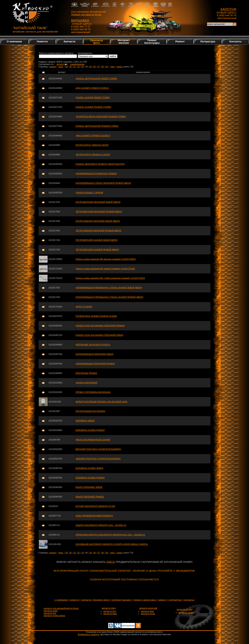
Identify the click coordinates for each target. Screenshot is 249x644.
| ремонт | (162, 600)
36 (94, 67)
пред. (61, 67)
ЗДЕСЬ (111, 562)
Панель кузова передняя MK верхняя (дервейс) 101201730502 (106, 259)
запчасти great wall (148, 608)
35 (91, 67)
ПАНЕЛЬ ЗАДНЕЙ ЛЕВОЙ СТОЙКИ (93, 98)
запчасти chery (109, 608)
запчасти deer (147, 611)
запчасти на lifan (185, 609)
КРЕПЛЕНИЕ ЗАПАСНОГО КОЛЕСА (93, 345)
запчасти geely (51, 611)
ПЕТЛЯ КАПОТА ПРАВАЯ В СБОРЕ (93, 155)
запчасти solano (186, 613)
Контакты (235, 41)
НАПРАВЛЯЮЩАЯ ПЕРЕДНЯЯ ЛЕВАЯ (94, 354)
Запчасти (69, 41)
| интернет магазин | (121, 600)
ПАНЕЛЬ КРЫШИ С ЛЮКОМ (89, 193)
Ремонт (180, 41)
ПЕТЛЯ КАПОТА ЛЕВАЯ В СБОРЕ (92, 145)
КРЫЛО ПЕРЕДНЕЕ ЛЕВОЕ (89, 487)
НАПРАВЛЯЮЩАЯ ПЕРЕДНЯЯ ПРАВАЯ (95, 364)
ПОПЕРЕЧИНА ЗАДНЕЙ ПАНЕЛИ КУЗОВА (96, 316)
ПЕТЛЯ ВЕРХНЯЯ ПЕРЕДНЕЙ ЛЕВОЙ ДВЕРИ (98, 202)
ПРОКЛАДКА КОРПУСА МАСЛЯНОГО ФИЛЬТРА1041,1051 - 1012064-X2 (110, 535)
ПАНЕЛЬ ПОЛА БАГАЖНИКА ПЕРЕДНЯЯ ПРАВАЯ (100, 326)
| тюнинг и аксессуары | (145, 600)
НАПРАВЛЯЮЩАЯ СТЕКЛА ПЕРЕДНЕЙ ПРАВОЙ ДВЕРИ (103, 183)
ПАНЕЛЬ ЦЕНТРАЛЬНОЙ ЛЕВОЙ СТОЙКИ (96, 79)
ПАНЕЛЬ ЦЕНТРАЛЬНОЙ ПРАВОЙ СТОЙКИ (97, 126)
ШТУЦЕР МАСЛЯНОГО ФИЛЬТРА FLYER (95, 506)
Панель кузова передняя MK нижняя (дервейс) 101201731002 (105, 269)
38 (102, 67)
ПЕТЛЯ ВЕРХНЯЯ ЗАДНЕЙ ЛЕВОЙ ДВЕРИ (96, 240)
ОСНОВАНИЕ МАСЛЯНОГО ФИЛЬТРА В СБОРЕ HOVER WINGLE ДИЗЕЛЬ (112, 544)
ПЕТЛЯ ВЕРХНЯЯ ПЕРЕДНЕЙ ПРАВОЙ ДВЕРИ (99, 212)
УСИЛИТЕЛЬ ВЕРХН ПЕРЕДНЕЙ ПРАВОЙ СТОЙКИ (101, 117)
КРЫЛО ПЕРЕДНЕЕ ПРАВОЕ (90, 497)
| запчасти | (86, 600)
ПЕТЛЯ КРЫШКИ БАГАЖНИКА (90, 411)
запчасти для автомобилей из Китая (61, 608)
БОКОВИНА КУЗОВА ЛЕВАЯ (89, 468)
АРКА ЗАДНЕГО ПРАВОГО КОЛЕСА (93, 136)
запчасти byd (50, 613)
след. (113, 67)
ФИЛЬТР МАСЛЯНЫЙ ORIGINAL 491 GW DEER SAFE (102, 402)
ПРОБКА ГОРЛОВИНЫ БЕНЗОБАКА (93, 392)
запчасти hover (148, 614)
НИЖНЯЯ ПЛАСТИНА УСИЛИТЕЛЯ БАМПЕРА (98, 459)
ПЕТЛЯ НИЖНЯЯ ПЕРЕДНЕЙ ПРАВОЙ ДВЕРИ (98, 231)
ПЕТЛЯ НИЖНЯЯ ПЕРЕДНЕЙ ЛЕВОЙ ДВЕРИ (98, 221)
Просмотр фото (97, 41)
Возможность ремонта (89, 634)
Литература (208, 41)
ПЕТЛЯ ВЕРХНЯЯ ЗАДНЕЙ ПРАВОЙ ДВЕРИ (97, 250)
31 (74, 67)
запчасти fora (110, 611)
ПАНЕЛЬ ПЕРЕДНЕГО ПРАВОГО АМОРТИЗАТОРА (100, 164)
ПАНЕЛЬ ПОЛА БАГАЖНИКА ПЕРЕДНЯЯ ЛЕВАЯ (99, 335)
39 (106, 67)
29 (66, 67)
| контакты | (189, 600)
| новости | (75, 600)
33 (82, 67)
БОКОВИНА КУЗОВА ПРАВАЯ (90, 430)
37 (98, 67)
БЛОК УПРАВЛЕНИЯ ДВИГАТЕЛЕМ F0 (94, 516)
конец (119, 67)
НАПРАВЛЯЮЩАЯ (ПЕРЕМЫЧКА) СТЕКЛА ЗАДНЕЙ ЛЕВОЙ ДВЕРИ (109, 288)
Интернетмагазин (124, 41)
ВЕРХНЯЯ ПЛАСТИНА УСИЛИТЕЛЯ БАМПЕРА (98, 449)
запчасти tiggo (110, 614)
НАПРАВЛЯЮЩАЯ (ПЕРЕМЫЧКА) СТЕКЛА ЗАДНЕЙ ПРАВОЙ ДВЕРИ (109, 297)
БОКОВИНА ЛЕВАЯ (85, 421)
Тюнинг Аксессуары (152, 41)
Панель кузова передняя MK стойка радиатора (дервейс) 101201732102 (110, 278)
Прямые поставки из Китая (86, 15)
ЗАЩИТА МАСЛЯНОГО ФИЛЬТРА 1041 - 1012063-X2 (101, 525)
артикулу (62, 64)
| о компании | (61, 600)
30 (70, 67)
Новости (42, 41)
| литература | (175, 600)
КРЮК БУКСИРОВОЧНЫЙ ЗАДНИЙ (93, 440)
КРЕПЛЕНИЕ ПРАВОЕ (86, 373)
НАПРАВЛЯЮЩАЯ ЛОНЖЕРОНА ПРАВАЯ (96, 174)
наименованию (77, 64)
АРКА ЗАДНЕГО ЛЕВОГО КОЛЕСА (92, 88)
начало (53, 67)
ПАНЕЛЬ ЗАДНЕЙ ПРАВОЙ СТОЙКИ (93, 107)
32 (78, 67)
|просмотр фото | (102, 600)
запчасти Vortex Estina (54, 616)
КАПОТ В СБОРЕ (84, 307)
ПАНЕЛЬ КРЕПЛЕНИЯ (86, 383)
